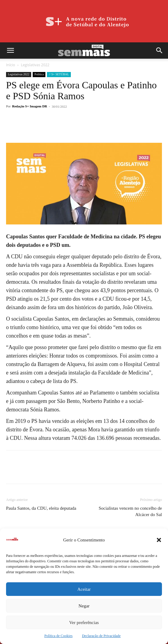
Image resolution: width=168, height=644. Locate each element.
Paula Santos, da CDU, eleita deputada (41, 508)
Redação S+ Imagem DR (30, 106)
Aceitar (84, 589)
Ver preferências (84, 623)
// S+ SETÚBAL (59, 74)
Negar (84, 606)
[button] (159, 540)
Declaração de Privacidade (101, 636)
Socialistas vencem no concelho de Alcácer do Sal (130, 511)
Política (39, 74)
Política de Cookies (58, 636)
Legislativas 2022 (35, 65)
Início (11, 65)
